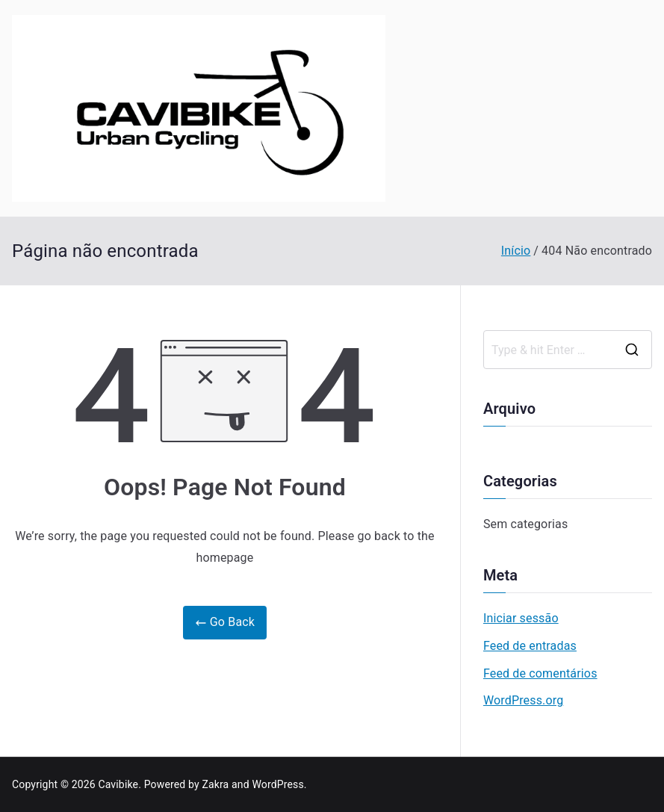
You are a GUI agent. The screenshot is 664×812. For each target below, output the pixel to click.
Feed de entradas (530, 646)
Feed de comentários (540, 673)
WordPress (277, 784)
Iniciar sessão (521, 618)
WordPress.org (523, 700)
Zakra (215, 784)
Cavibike (118, 784)
